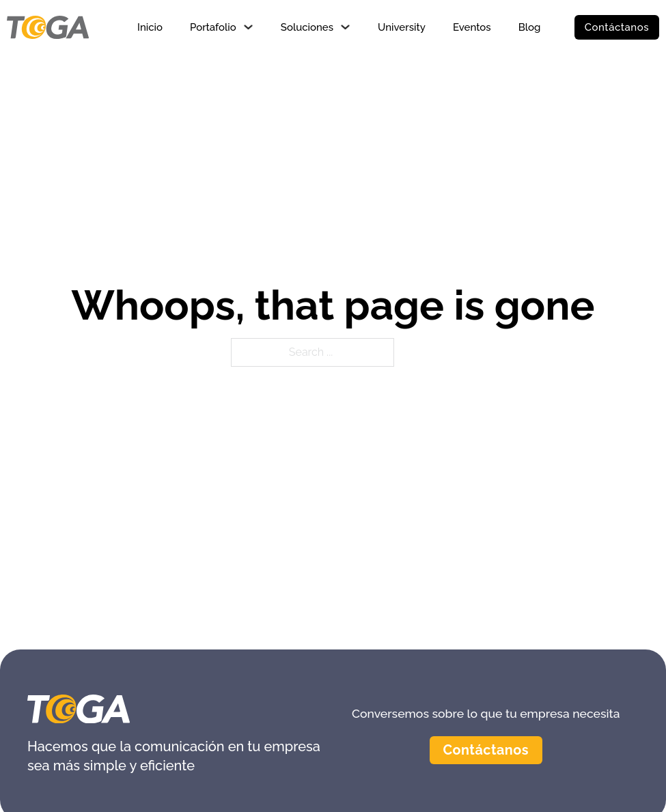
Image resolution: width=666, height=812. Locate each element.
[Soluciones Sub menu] (345, 27)
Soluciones (307, 27)
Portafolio (213, 27)
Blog (530, 27)
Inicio (150, 27)
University (402, 27)
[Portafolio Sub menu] (248, 27)
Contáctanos (617, 27)
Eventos (472, 27)
